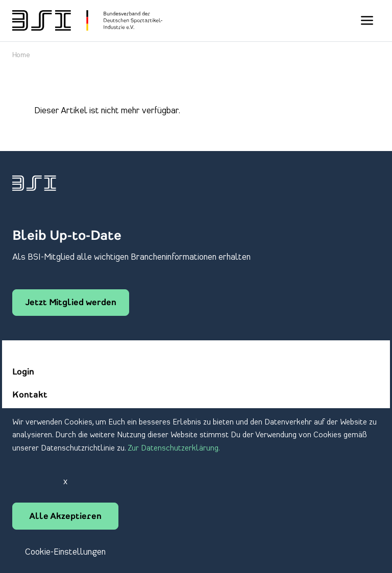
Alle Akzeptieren (65, 517)
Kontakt (30, 395)
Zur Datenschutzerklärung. (174, 449)
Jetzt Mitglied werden (71, 303)
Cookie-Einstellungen (65, 552)
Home (21, 55)
